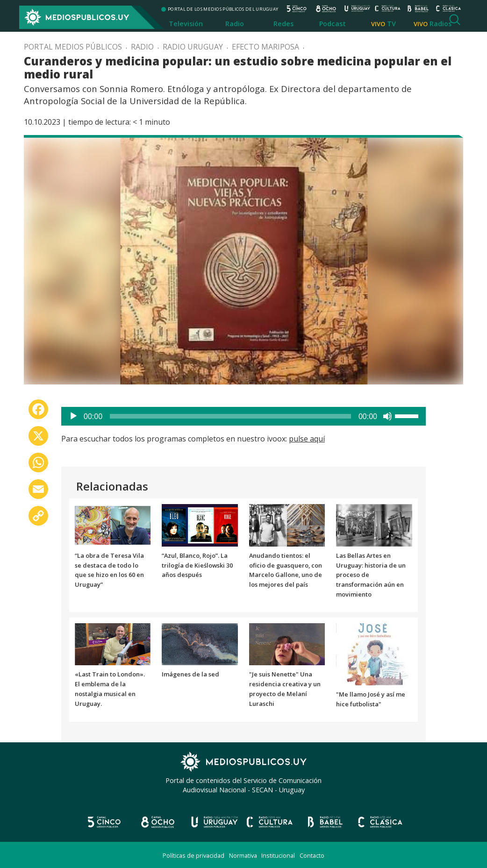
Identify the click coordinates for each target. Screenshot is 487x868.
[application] (243, 416)
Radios (440, 24)
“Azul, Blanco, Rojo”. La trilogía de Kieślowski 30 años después (197, 565)
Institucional (278, 855)
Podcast (333, 24)
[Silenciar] (387, 416)
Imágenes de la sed (190, 674)
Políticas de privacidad (193, 855)
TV (391, 24)
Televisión (186, 24)
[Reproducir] (73, 416)
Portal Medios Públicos (73, 47)
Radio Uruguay (193, 47)
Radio (235, 24)
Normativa (243, 855)
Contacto (312, 855)
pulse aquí (307, 439)
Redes (283, 24)
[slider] (230, 416)
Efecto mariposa (265, 47)
